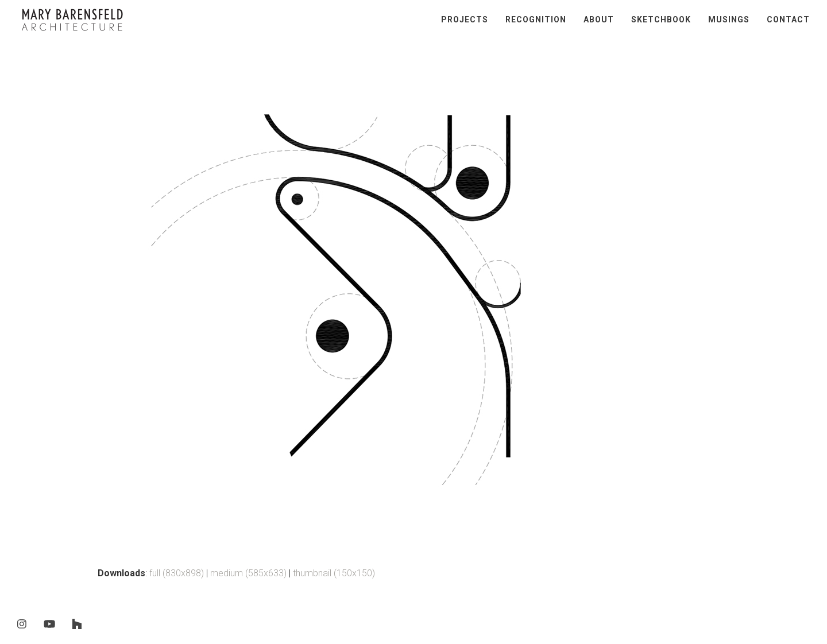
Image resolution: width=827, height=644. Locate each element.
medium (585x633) (248, 573)
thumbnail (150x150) (334, 573)
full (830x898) (177, 573)
